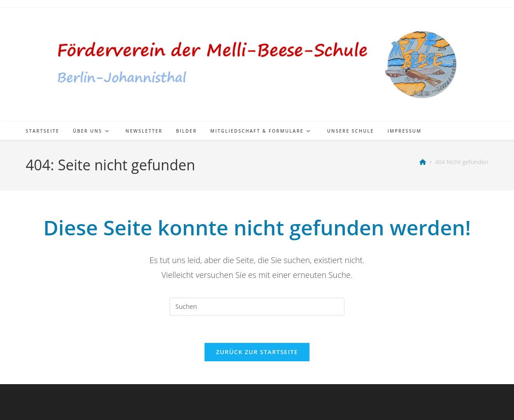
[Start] (423, 162)
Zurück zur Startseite (257, 352)
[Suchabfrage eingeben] (257, 307)
